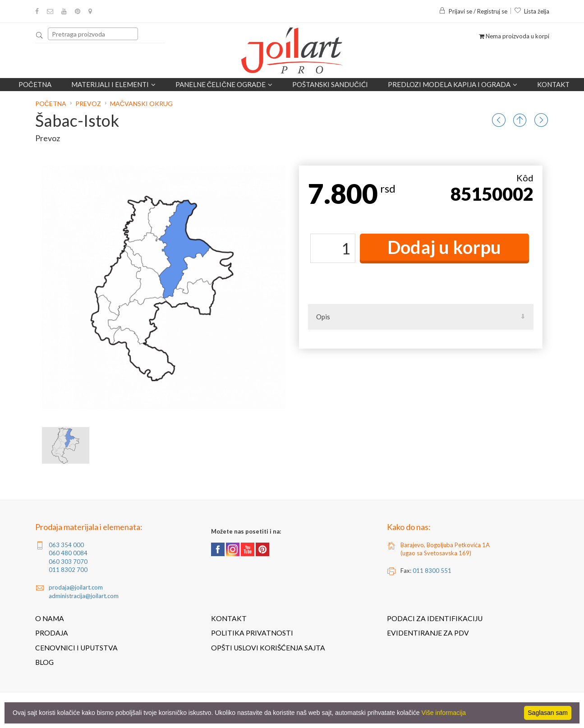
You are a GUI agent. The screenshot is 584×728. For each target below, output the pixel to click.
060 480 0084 (68, 553)
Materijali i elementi (113, 84)
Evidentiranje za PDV (428, 633)
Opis (323, 317)
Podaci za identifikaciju (435, 618)
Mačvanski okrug (141, 104)
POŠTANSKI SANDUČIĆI (330, 84)
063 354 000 (66, 545)
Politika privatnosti (252, 633)
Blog (44, 662)
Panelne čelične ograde (224, 84)
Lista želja (532, 11)
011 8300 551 (432, 571)
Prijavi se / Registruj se (473, 11)
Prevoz (88, 104)
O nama (50, 618)
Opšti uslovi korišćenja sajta (268, 648)
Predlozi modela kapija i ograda (453, 84)
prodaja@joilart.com (76, 587)
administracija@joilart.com (84, 596)
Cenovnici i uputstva (76, 648)
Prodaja (52, 633)
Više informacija (444, 713)
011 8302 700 (68, 570)
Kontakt (553, 84)
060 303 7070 (68, 562)
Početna (35, 84)
